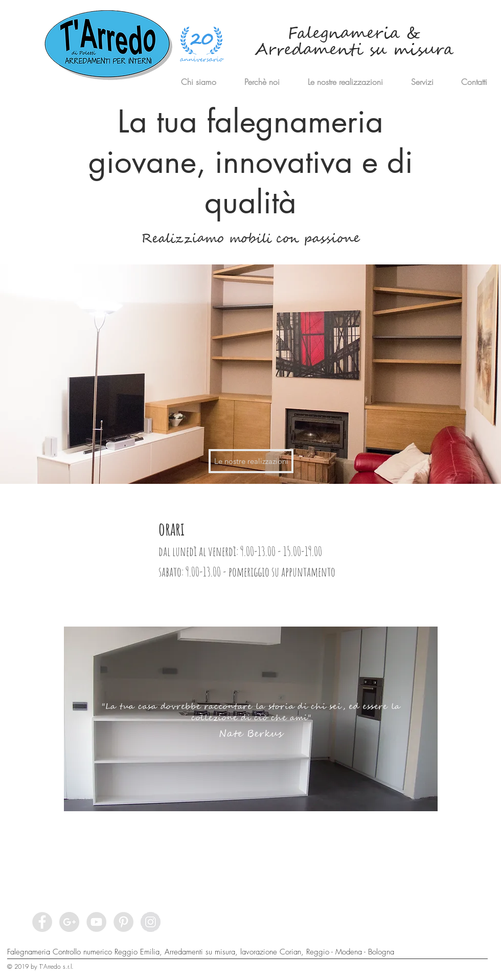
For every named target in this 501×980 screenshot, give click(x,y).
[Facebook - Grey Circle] (42, 922)
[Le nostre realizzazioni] (251, 461)
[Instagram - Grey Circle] (151, 922)
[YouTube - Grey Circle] (96, 922)
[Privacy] (436, 971)
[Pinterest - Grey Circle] (123, 922)
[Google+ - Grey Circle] (69, 922)
